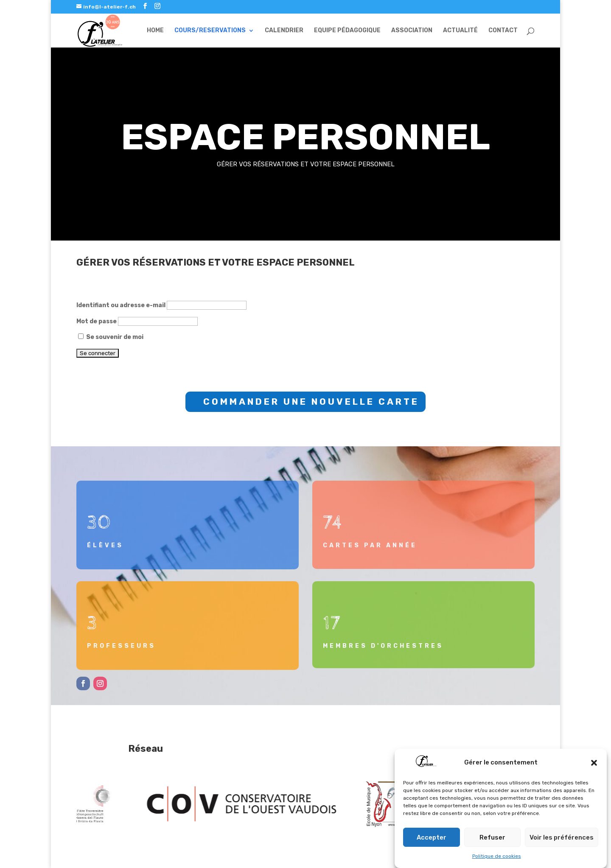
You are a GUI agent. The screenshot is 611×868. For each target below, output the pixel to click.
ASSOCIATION (412, 31)
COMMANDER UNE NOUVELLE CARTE (311, 402)
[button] (594, 763)
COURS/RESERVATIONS (210, 31)
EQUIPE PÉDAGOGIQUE (347, 31)
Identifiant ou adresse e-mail (121, 305)
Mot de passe (97, 321)
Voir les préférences (562, 838)
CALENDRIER (284, 31)
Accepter (432, 838)
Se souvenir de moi (111, 337)
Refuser (492, 838)
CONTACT (503, 31)
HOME (155, 31)
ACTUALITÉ (460, 31)
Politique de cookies (497, 857)
